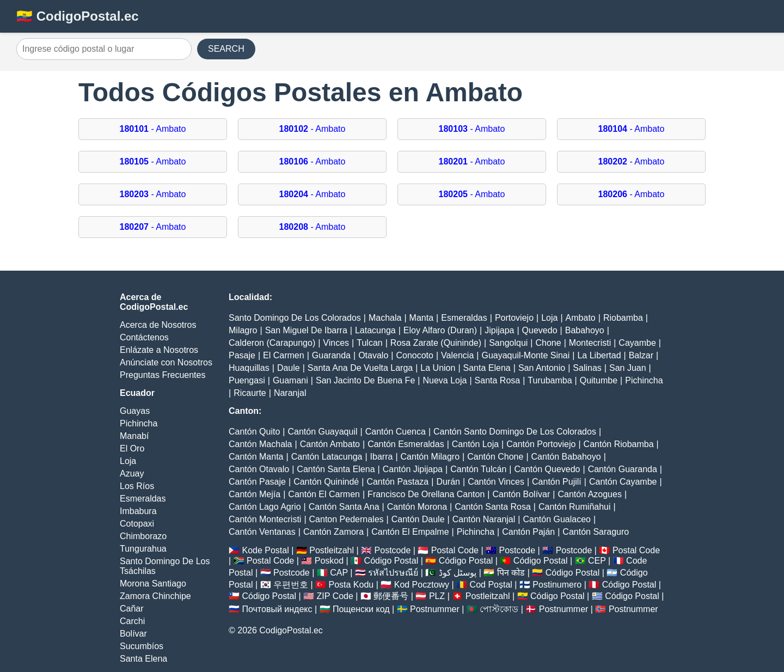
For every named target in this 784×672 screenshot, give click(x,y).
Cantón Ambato (330, 444)
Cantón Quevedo (547, 469)
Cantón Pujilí (557, 482)
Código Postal (391, 561)
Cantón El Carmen (324, 494)
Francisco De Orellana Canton (426, 494)
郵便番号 (391, 596)
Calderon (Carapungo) (272, 343)
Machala (385, 318)
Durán (448, 482)
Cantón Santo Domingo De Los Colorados (515, 432)
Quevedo (540, 330)
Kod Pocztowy (422, 585)
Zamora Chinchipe (155, 596)
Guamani (290, 380)
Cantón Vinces (496, 482)
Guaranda (331, 355)
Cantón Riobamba (619, 444)
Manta (421, 318)
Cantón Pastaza (397, 482)
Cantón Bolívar (521, 494)
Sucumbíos (142, 646)
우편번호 (291, 585)
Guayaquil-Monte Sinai (525, 355)
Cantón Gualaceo (557, 519)
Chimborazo (143, 536)
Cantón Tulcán (478, 469)
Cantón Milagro (430, 457)
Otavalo (373, 355)
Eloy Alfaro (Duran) (440, 330)
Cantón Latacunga (327, 457)
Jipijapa (499, 330)
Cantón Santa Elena (336, 469)
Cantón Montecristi (265, 519)
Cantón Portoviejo (541, 444)
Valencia (457, 355)
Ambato (581, 318)
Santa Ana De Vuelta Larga (360, 368)
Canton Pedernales (347, 519)
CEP (597, 561)
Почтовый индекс (277, 609)
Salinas (587, 368)
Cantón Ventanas (262, 532)
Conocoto (415, 355)
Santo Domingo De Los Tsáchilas (165, 566)
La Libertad (599, 355)
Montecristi (590, 343)
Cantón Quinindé (326, 482)
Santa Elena (143, 659)
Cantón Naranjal (484, 519)
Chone (549, 343)
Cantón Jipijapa (413, 469)
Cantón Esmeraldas (406, 444)
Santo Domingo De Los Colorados (295, 318)
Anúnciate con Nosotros (166, 362)
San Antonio (542, 368)
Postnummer (435, 609)
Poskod (329, 561)
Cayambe (637, 343)
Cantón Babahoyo (566, 457)
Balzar (641, 355)
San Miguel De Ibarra (306, 330)
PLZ (437, 596)
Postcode (393, 550)
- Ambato (153, 129)
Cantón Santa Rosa (493, 507)
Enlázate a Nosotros (159, 350)
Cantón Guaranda (623, 469)
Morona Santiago (153, 584)
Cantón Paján (528, 532)
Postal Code (455, 550)
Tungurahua (143, 549)
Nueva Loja (445, 380)
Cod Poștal (491, 585)
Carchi (132, 621)
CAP (339, 573)
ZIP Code (335, 596)
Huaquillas (249, 368)
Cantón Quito (254, 432)
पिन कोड (511, 573)
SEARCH (226, 49)
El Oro (132, 448)
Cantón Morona (417, 507)
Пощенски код (361, 609)
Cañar (132, 609)
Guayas (135, 411)
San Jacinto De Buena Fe (365, 380)
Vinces (336, 343)
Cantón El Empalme (410, 532)
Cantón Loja (475, 444)
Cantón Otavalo (259, 469)
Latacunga (375, 330)
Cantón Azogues (589, 494)
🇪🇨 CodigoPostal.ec (78, 16)
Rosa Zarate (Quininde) (436, 343)
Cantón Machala (261, 444)
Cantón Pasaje (257, 482)
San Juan (628, 368)
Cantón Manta (256, 457)
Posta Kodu (351, 585)
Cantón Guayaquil (322, 432)
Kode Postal (265, 550)
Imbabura (138, 511)
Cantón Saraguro (596, 532)
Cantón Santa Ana (344, 507)
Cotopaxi (137, 524)
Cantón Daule (418, 519)
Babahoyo (585, 330)
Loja (128, 461)
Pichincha (139, 423)
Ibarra (382, 457)
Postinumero (557, 585)
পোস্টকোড (499, 609)
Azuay (132, 474)
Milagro (243, 330)
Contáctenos (144, 337)
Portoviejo (514, 318)
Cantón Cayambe (623, 482)
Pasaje (242, 355)
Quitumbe (599, 380)
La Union (438, 368)
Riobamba (623, 318)
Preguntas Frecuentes (163, 375)
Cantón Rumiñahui (575, 507)
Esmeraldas (143, 499)
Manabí (134, 436)
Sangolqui (508, 343)
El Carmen (284, 355)
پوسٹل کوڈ (458, 573)
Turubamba (550, 380)
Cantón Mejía (255, 494)
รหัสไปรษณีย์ (393, 573)
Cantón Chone (495, 457)
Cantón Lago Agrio (265, 507)
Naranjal (290, 393)
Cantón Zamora (333, 532)
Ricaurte (250, 393)
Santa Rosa (498, 380)
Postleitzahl (332, 550)
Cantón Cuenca (396, 432)
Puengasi (247, 380)
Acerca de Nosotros (158, 325)
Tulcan (369, 343)
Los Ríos (137, 486)
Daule (289, 368)
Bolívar (133, 634)
